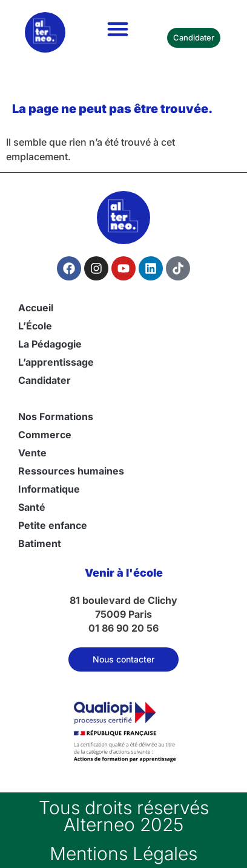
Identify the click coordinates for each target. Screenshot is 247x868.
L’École (35, 326)
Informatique (49, 489)
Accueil (36, 308)
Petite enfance (53, 525)
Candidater (44, 380)
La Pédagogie (50, 344)
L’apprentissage (56, 362)
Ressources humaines (71, 471)
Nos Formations (56, 416)
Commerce (45, 435)
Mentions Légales (123, 853)
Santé (32, 507)
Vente (32, 453)
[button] (118, 29)
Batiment (40, 543)
